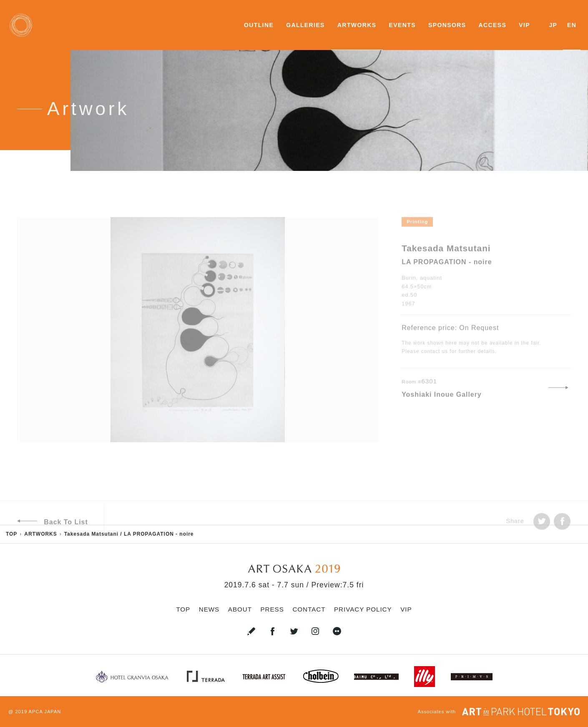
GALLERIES (305, 25)
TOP (183, 609)
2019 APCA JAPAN (38, 712)
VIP (524, 25)
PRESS (272, 609)
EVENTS (402, 25)
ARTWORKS (357, 25)
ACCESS (492, 25)
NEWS (209, 609)
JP (553, 25)
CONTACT (309, 609)
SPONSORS (447, 25)
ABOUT (240, 609)
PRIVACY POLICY (363, 609)
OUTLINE (259, 25)
